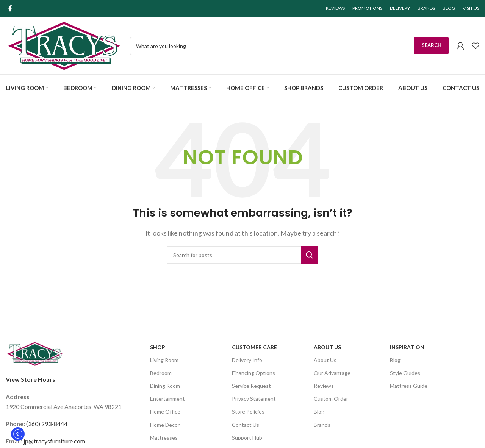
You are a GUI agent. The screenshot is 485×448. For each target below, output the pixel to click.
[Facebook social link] (10, 8)
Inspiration (407, 347)
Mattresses (164, 438)
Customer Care (254, 347)
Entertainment (167, 399)
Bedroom (161, 373)
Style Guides (405, 373)
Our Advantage (332, 373)
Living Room (164, 360)
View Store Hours (31, 379)
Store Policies (248, 411)
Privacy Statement (254, 399)
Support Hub (247, 438)
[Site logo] (64, 45)
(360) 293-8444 (47, 424)
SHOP (158, 347)
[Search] (242, 255)
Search (432, 45)
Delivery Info (247, 360)
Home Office (165, 411)
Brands (322, 425)
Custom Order (331, 399)
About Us (327, 347)
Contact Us (246, 425)
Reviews (324, 386)
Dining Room (165, 386)
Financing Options (253, 373)
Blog (319, 411)
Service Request (251, 386)
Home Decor (165, 425)
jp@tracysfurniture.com (54, 441)
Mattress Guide (409, 386)
